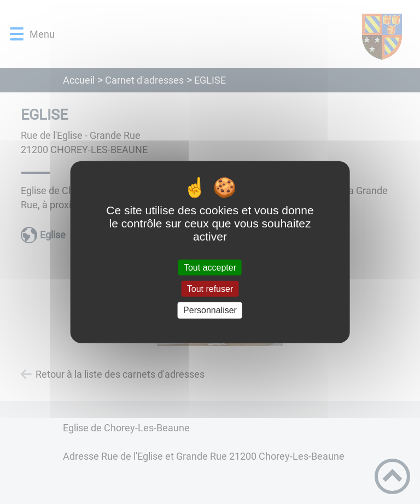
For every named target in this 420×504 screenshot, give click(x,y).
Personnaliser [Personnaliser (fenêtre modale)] (210, 310)
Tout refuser (210, 289)
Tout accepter (210, 268)
